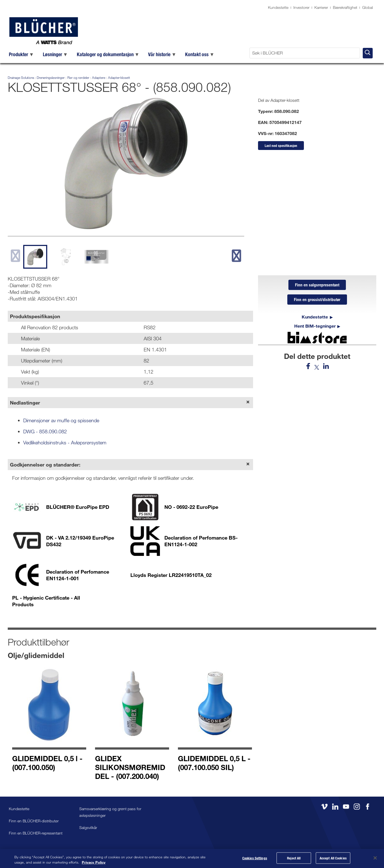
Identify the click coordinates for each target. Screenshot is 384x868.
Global (368, 7)
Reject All (294, 859)
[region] (192, 858)
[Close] (375, 858)
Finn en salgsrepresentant (317, 285)
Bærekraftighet (345, 7)
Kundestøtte (278, 7)
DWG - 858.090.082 (45, 431)
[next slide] (236, 256)
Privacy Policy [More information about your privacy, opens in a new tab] (94, 862)
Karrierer (321, 7)
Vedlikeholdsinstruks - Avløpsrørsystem (65, 442)
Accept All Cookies (333, 859)
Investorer (301, 7)
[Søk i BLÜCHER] (305, 53)
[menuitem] (21, 54)
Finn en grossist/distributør (317, 301)
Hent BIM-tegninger (315, 327)
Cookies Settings (255, 859)
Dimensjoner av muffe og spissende (61, 420)
